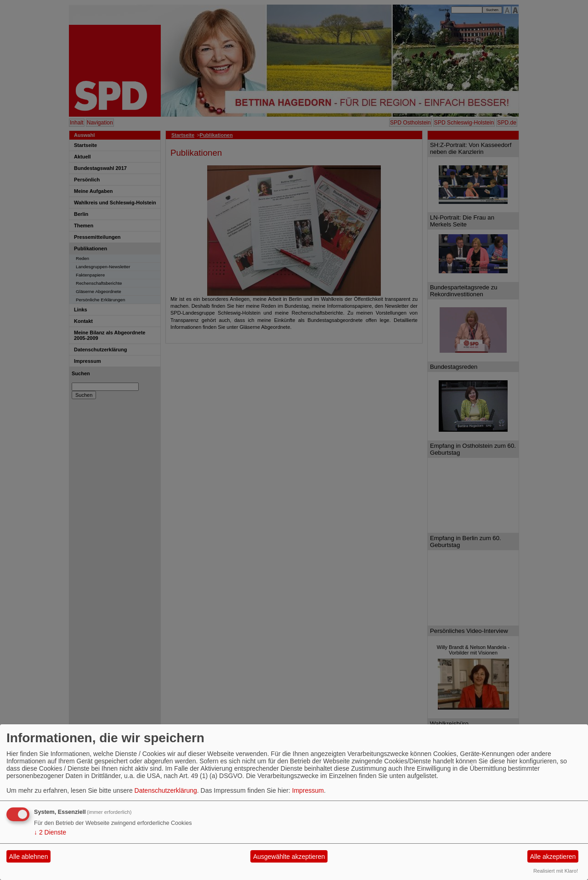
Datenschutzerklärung (166, 790)
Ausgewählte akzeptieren (289, 857)
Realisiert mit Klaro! (556, 871)
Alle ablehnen (29, 857)
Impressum (308, 790)
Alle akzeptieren (553, 857)
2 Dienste (50, 832)
